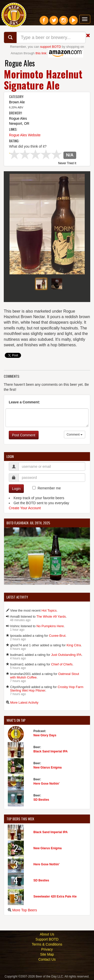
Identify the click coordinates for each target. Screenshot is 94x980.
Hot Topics (49, 610)
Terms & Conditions (47, 944)
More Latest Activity (24, 702)
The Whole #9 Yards (51, 616)
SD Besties (41, 800)
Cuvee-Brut (57, 636)
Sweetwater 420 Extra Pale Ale (55, 897)
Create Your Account (25, 508)
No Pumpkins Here (50, 626)
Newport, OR (19, 123)
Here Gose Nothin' (46, 784)
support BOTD (51, 47)
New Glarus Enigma (48, 768)
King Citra (74, 645)
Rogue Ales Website (25, 135)
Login (16, 489)
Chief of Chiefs (62, 664)
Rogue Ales (20, 63)
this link (41, 53)
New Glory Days (45, 735)
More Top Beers (25, 910)
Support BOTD (47, 939)
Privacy (47, 949)
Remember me (49, 488)
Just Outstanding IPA (66, 655)
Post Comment (24, 435)
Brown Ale (17, 102)
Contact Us (47, 959)
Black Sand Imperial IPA (51, 751)
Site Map (47, 954)
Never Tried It (67, 163)
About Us (47, 934)
